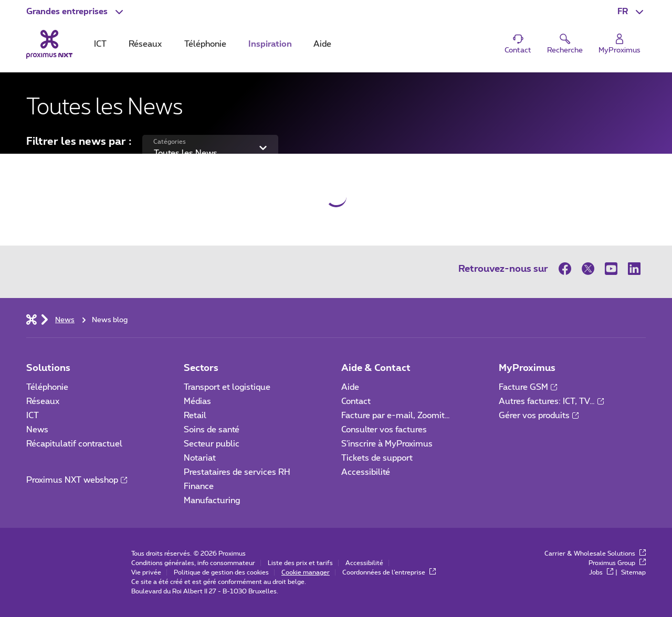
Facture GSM (528, 387)
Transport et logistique (227, 387)
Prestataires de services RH (237, 472)
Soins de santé (212, 430)
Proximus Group (617, 563)
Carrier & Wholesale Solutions (595, 554)
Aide (350, 387)
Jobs (601, 572)
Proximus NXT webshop (77, 480)
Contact (356, 401)
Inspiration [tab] (270, 44)
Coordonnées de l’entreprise (389, 572)
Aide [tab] (322, 44)
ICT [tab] (100, 44)
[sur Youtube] (611, 269)
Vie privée (146, 572)
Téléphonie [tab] (205, 44)
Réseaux (43, 401)
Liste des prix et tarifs (300, 563)
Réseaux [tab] (145, 44)
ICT (33, 416)
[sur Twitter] (588, 269)
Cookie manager (306, 572)
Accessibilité (366, 472)
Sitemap (633, 572)
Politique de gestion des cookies (221, 572)
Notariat (200, 458)
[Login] (619, 44)
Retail (195, 416)
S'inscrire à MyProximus (388, 444)
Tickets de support (378, 458)
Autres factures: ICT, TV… (551, 401)
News (37, 430)
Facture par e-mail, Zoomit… (396, 416)
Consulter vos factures (384, 430)
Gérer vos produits (539, 416)
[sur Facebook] (568, 269)
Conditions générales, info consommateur (193, 563)
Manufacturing (212, 501)
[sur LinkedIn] (634, 269)
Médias (197, 401)
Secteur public (212, 444)
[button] (76, 12)
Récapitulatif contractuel (74, 444)
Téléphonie (47, 387)
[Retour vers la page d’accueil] (49, 44)
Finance (199, 486)
